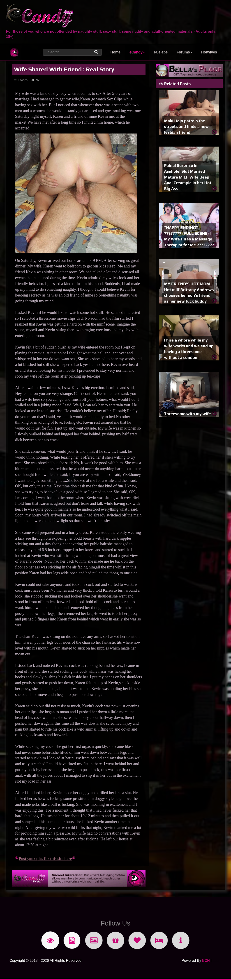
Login (217, 961)
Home (115, 52)
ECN (206, 961)
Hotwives (209, 52)
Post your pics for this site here (44, 859)
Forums (184, 52)
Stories (21, 80)
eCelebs (161, 52)
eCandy (137, 52)
